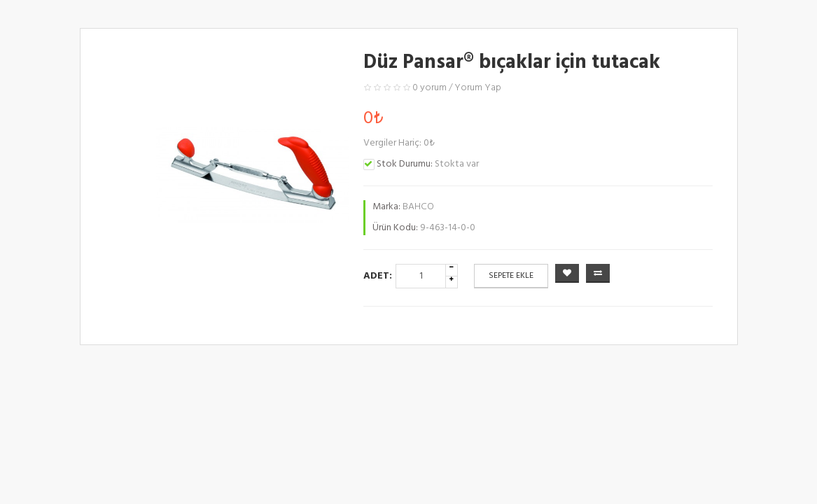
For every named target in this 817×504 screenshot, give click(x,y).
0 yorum (430, 88)
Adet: (378, 276)
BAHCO (418, 207)
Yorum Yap (478, 88)
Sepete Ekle (511, 276)
